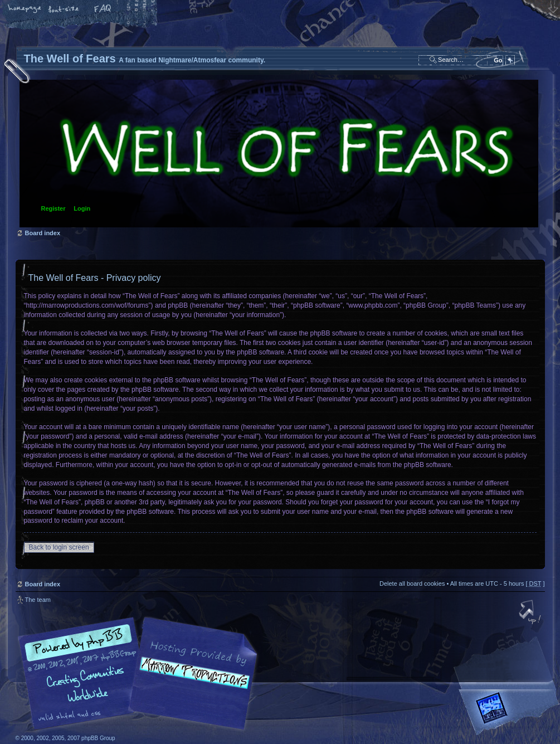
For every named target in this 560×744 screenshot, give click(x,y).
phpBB (141, 674)
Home (25, 9)
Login (82, 208)
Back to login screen (59, 547)
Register (53, 208)
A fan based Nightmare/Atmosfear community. (191, 681)
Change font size (64, 9)
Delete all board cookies (412, 583)
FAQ (103, 9)
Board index (279, 154)
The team (38, 600)
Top (531, 613)
